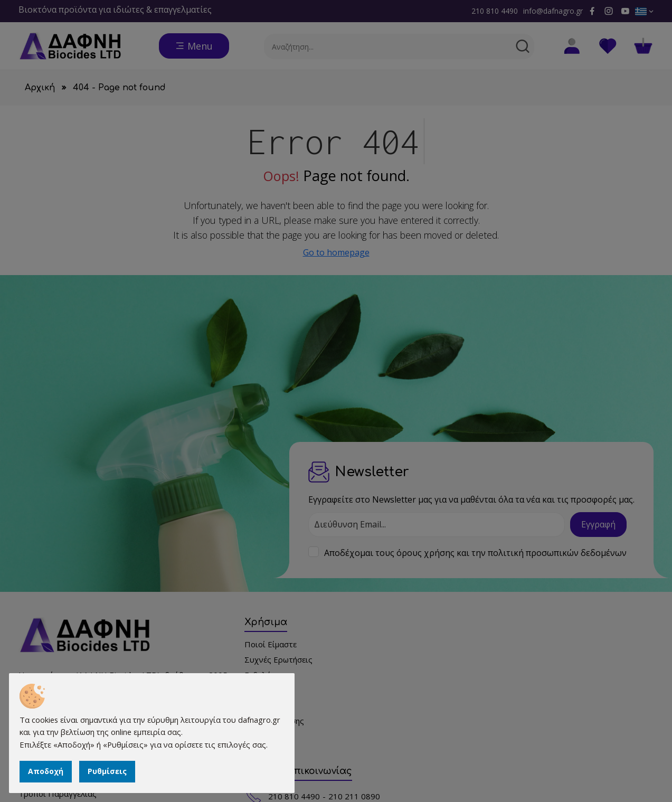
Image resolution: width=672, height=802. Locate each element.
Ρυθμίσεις (109, 770)
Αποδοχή (47, 770)
